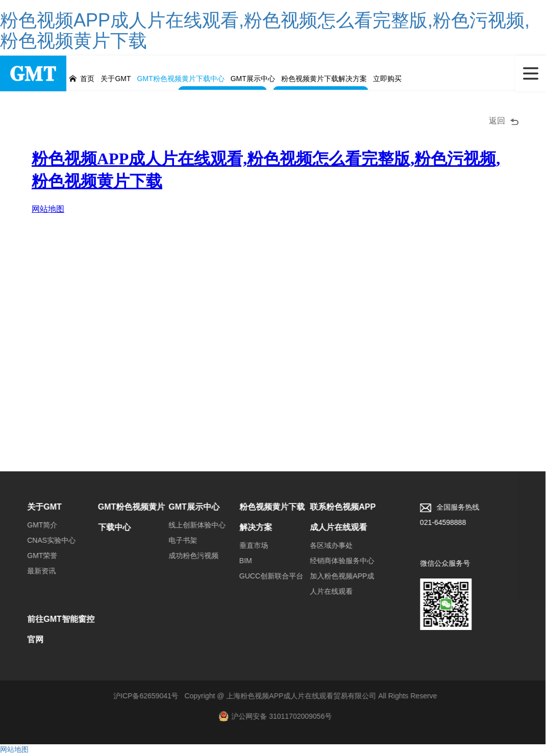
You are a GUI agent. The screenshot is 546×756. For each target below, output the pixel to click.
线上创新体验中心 (189, 526)
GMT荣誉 (34, 557)
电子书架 (175, 542)
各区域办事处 (323, 547)
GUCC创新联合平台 (263, 577)
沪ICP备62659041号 (138, 697)
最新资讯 (33, 572)
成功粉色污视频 (185, 557)
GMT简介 (34, 526)
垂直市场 (245, 547)
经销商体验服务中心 (334, 562)
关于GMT (36, 508)
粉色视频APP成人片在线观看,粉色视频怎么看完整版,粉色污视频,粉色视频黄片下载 (265, 30)
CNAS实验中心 (43, 542)
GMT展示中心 (186, 508)
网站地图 (14, 751)
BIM (238, 562)
